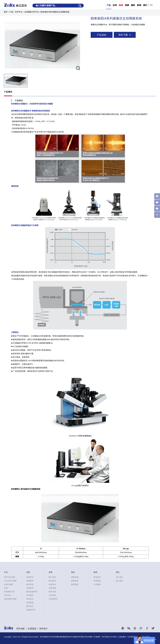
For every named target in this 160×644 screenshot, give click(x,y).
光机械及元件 (9, 592)
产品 (109, 5)
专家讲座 (52, 588)
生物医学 (30, 581)
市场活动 (97, 581)
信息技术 (30, 599)
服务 (133, 5)
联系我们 (43, 629)
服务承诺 (75, 577)
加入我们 (120, 581)
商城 (121, 5)
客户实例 (52, 577)
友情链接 (32, 629)
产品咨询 (102, 35)
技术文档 (52, 592)
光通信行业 (31, 610)
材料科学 (30, 577)
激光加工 (30, 606)
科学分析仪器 (9, 577)
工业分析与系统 (10, 581)
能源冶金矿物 (32, 592)
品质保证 (75, 581)
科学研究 (30, 595)
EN (151, 5)
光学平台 (19, 12)
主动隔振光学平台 (31, 12)
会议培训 (52, 584)
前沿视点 (52, 581)
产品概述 (8, 92)
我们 (145, 5)
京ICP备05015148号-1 (110, 637)
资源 (127, 5)
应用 (115, 5)
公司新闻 (97, 584)
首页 (6, 12)
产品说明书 (53, 599)
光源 (6, 588)
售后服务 (75, 584)
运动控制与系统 (10, 599)
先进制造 (30, 603)
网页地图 (20, 629)
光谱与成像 (8, 584)
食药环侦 (30, 584)
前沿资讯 (97, 577)
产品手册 (52, 595)
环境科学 (30, 588)
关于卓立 (120, 577)
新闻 (139, 5)
